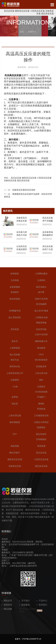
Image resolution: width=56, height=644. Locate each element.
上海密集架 (15, 348)
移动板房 (41, 348)
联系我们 (42, 605)
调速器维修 (41, 323)
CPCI (41, 355)
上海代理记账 (15, 416)
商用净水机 (15, 366)
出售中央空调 (41, 334)
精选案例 (24, 605)
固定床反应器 (47, 14)
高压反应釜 (9, 11)
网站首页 (7, 601)
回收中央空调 (41, 299)
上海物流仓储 (41, 317)
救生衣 (15, 341)
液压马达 (15, 360)
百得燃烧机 (41, 439)
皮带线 (15, 397)
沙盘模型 (15, 380)
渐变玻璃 (41, 446)
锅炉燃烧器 (15, 422)
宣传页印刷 (41, 329)
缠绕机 (41, 404)
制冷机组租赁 (41, 360)
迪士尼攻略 (15, 355)
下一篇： (28, 195)
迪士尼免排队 (15, 317)
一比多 (15, 387)
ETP (15, 434)
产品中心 (42, 601)
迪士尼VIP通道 (41, 311)
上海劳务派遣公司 (15, 373)
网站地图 (7, 609)
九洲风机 (41, 280)
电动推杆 (15, 292)
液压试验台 (41, 287)
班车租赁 (15, 329)
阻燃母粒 (41, 427)
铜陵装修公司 (41, 341)
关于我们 (24, 601)
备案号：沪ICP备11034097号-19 (28, 639)
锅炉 (41, 380)
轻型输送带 (41, 366)
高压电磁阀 (41, 304)
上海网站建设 (41, 274)
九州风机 (15, 280)
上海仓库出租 (41, 373)
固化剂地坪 (41, 434)
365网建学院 (15, 311)
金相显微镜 (15, 287)
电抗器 (15, 404)
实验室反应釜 (10, 180)
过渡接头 (41, 387)
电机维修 (15, 446)
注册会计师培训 (41, 422)
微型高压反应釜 (22, 11)
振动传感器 (15, 299)
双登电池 (41, 409)
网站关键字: (15, 453)
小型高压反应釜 (37, 11)
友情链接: (15, 274)
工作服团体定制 (41, 416)
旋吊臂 (41, 292)
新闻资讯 (7, 605)
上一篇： (20, 190)
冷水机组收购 (41, 392)
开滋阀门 (41, 397)
